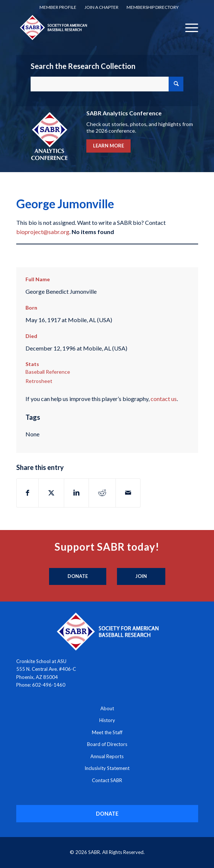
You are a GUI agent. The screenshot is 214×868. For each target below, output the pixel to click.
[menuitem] (58, 7)
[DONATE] (107, 814)
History (107, 720)
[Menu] (188, 27)
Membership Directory (153, 7)
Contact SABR (107, 780)
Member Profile (58, 7)
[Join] (141, 576)
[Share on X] (51, 493)
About (107, 708)
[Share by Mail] (128, 493)
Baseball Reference (48, 372)
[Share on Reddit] (102, 493)
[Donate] (78, 576)
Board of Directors (107, 744)
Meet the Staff (107, 732)
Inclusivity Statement (107, 768)
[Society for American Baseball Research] (89, 27)
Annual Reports (107, 756)
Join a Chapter (101, 7)
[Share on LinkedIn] (76, 493)
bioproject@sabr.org (43, 232)
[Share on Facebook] (27, 493)
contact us (164, 399)
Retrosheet (39, 381)
